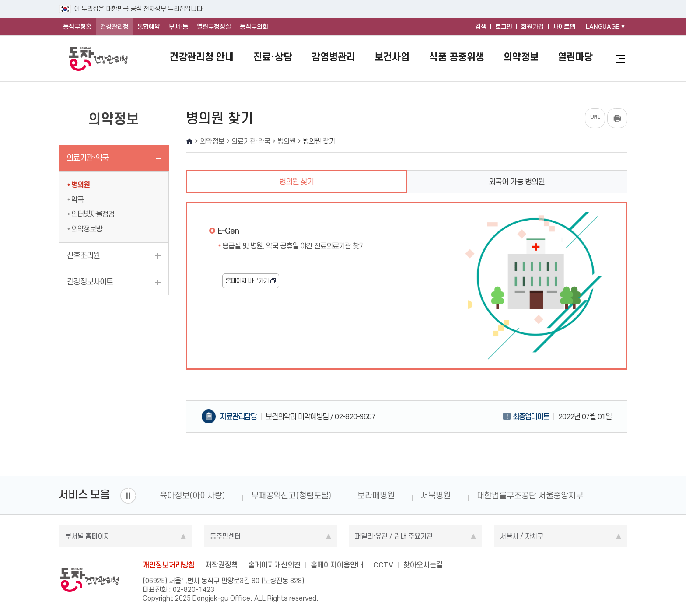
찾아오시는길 (423, 565)
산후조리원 (83, 255)
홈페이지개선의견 (274, 565)
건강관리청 (114, 27)
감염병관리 (333, 57)
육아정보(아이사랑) (192, 495)
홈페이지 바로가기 (247, 281)
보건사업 (392, 57)
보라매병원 (376, 495)
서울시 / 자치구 (522, 536)
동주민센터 (225, 536)
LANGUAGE (602, 27)
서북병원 (436, 495)
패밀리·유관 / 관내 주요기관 (394, 536)
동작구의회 (254, 27)
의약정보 (521, 57)
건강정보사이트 (90, 282)
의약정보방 (87, 229)
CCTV (383, 565)
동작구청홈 (77, 27)
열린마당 (575, 57)
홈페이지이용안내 (337, 565)
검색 (481, 27)
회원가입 (532, 27)
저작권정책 (222, 565)
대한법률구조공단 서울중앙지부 (530, 495)
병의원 (80, 185)
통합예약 (149, 27)
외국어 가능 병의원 (517, 182)
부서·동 (178, 27)
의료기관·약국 (87, 158)
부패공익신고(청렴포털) (291, 495)
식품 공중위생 (457, 57)
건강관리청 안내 (202, 57)
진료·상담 (273, 57)
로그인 (504, 27)
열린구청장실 (214, 27)
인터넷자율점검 (93, 214)
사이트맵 (564, 27)
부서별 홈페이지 (87, 536)
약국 (77, 199)
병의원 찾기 (296, 182)
